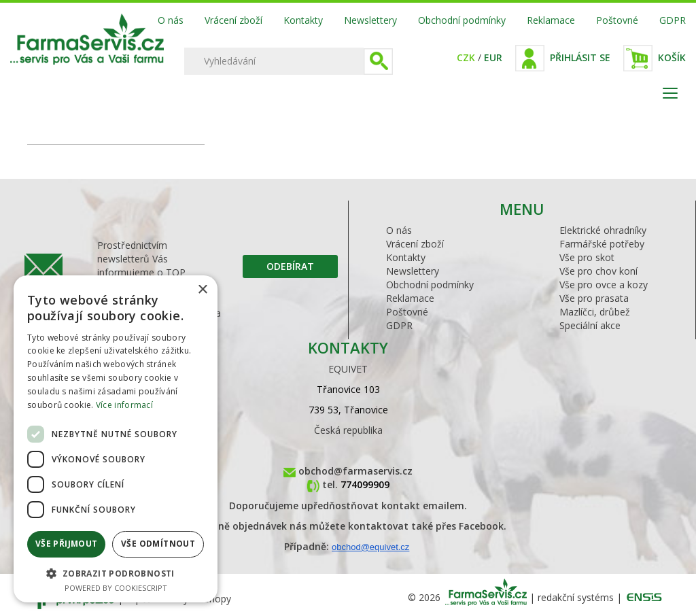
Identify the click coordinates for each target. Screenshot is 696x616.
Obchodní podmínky (462, 20)
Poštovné (617, 20)
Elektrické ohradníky (603, 230)
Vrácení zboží (233, 20)
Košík (672, 57)
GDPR (673, 20)
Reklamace (551, 20)
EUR (493, 57)
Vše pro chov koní (598, 271)
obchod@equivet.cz (370, 547)
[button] (116, 573)
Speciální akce (590, 325)
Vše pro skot (587, 257)
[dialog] (116, 439)
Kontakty (303, 20)
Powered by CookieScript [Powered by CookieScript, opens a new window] (116, 588)
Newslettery (370, 20)
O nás (171, 20)
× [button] (202, 290)
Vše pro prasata (594, 298)
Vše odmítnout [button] (158, 544)
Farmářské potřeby (602, 244)
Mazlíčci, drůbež (595, 312)
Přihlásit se (580, 57)
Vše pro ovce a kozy (604, 285)
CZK (466, 57)
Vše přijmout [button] (67, 544)
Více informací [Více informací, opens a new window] (124, 405)
